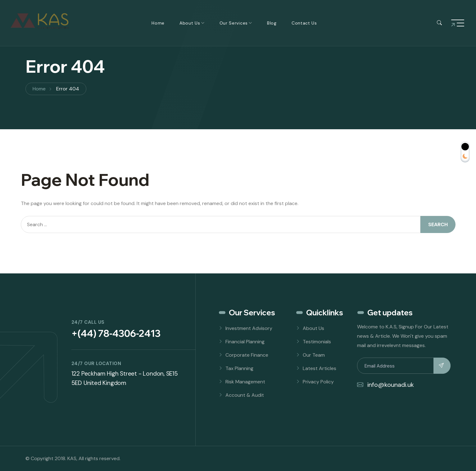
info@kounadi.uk (385, 385)
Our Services (234, 23)
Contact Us (304, 23)
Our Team (314, 355)
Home (158, 23)
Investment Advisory (249, 328)
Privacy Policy (318, 382)
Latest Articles (320, 368)
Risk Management (245, 382)
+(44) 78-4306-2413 (116, 333)
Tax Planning (239, 368)
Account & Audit (245, 395)
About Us (190, 23)
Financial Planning (245, 342)
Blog (272, 23)
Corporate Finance (247, 355)
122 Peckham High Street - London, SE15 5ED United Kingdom (125, 378)
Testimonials (317, 342)
